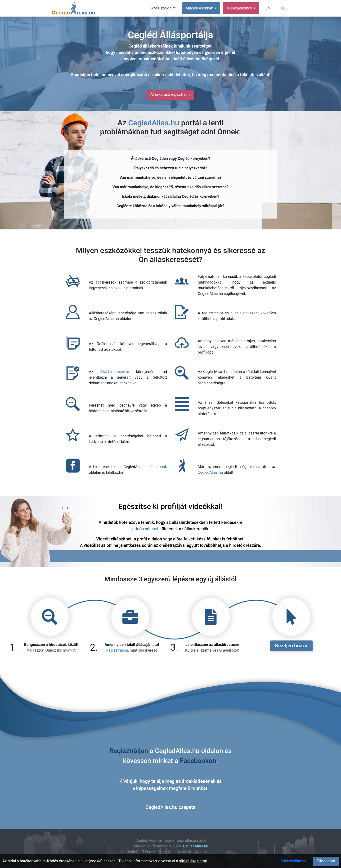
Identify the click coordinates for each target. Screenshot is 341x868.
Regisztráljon (117, 650)
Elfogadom (326, 861)
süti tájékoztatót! (193, 861)
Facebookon (198, 761)
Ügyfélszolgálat (163, 8)
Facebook (159, 467)
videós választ (145, 529)
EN (268, 8)
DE (283, 8)
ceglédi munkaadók (143, 59)
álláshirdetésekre (114, 372)
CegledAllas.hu (154, 123)
